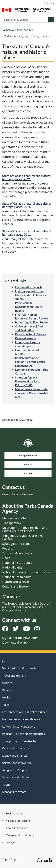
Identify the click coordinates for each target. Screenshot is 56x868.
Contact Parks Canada (17, 494)
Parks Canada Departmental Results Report (29, 307)
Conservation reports (29, 287)
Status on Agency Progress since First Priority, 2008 (27, 381)
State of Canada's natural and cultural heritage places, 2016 (27, 205)
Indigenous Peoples (15, 770)
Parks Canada (25, 30)
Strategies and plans (16, 544)
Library (36, 36)
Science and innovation (17, 763)
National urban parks (17, 577)
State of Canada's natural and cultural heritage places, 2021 (27, 177)
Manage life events (14, 792)
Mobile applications (18, 821)
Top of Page (12, 859)
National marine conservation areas (27, 572)
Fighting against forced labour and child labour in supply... (31, 295)
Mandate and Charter (17, 518)
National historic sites (17, 563)
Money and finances (15, 756)
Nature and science (16, 582)
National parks (12, 567)
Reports (47, 36)
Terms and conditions (17, 553)
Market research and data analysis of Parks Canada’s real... (32, 393)
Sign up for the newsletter (20, 638)
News (6, 558)
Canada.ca (8, 30)
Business (8, 683)
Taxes (6, 705)
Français (49, 3)
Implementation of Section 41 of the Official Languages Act (31, 362)
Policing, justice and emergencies (24, 734)
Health (6, 697)
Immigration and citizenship (20, 668)
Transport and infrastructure (20, 741)
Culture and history (15, 586)
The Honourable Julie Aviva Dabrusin (27, 607)
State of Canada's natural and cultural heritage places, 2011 (27, 233)
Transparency (12, 523)
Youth (6, 785)
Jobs (5, 661)
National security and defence (21, 719)
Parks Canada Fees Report (32, 322)
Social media (14, 813)
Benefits (7, 690)
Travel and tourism (14, 676)
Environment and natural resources (25, 712)
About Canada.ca (16, 828)
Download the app (15, 642)
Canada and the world (16, 748)
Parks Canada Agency (17, 36)
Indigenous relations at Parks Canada (22, 537)
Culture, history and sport (19, 726)
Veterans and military (16, 777)
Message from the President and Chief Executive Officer (25, 529)
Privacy (10, 842)
